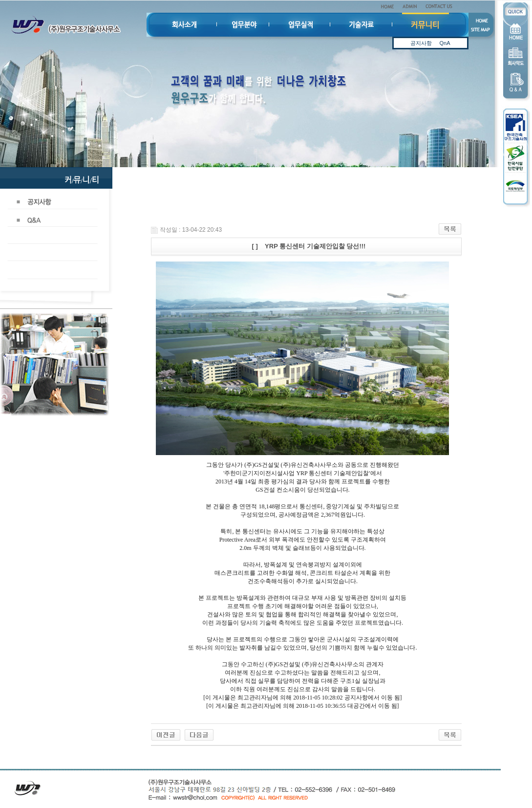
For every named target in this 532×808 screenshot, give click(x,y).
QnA (445, 40)
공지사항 (421, 40)
